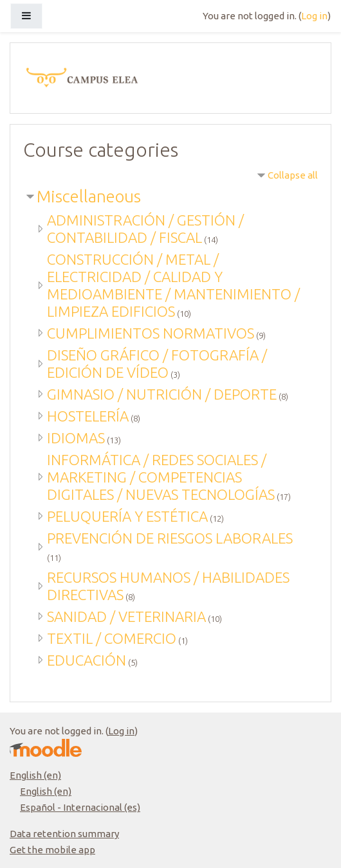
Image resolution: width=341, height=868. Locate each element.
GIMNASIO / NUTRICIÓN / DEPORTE (162, 394)
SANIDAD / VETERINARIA (126, 616)
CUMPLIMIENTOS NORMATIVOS (151, 333)
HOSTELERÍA (88, 416)
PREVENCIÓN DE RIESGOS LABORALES (170, 538)
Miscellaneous (89, 196)
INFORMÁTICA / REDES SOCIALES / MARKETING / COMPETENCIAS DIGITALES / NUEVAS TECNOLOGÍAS (161, 477)
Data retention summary (64, 834)
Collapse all (293, 175)
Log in (314, 16)
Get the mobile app (52, 850)
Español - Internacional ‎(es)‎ (80, 807)
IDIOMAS (76, 438)
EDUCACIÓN (87, 660)
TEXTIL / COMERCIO (112, 638)
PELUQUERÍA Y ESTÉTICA (127, 516)
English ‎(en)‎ (35, 775)
